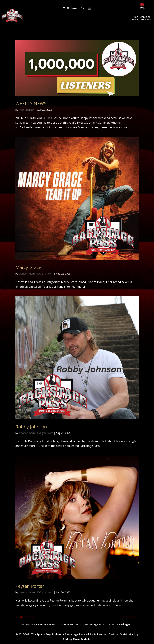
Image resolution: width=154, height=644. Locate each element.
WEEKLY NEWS (31, 103)
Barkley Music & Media (77, 639)
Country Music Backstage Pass (38, 624)
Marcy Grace (28, 267)
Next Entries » (130, 617)
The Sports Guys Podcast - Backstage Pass (58, 634)
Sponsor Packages (119, 624)
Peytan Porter (30, 586)
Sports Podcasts (71, 624)
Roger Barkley (27, 110)
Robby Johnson (31, 427)
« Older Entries (25, 617)
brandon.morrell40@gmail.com (36, 274)
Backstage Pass (95, 624)
